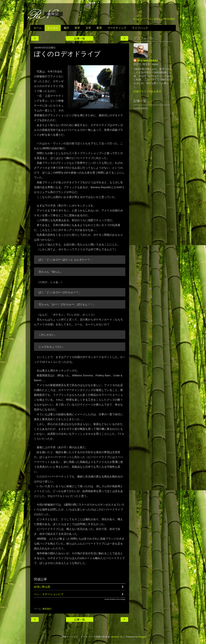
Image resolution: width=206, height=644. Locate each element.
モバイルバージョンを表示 (147, 19)
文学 (88, 28)
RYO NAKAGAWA (148, 61)
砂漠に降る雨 (42, 587)
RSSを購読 (169, 19)
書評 (66, 28)
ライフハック (140, 28)
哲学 (77, 28)
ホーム (38, 28)
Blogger (142, 637)
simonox (115, 637)
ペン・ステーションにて (49, 594)
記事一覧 (80, 38)
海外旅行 (47, 609)
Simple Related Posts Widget (115, 599)
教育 (99, 28)
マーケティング (117, 28)
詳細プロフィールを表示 (147, 91)
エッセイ (53, 28)
